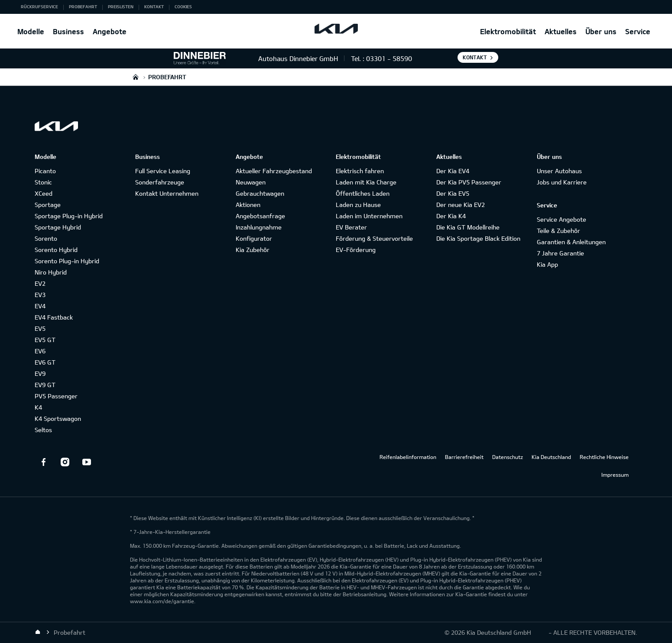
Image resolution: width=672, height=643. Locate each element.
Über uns (601, 31)
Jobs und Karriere (562, 182)
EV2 (40, 283)
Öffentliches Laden (363, 193)
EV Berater (351, 227)
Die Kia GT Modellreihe (468, 227)
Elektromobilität (508, 31)
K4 (38, 407)
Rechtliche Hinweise (604, 457)
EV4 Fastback (54, 317)
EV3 (40, 295)
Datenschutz (508, 457)
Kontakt (475, 57)
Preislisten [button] (121, 6)
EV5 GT (45, 340)
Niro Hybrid (51, 272)
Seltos (43, 430)
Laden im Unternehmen (369, 216)
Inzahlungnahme (259, 227)
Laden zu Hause (358, 205)
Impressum (615, 475)
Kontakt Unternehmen (167, 193)
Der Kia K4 (451, 216)
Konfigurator (254, 238)
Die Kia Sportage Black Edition (478, 238)
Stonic (43, 182)
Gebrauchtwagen (260, 193)
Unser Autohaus (559, 171)
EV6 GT (45, 362)
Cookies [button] (183, 6)
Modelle (31, 31)
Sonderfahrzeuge (160, 182)
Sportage (48, 205)
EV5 (40, 328)
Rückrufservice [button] (39, 6)
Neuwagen (251, 182)
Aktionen (248, 205)
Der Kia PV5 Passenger (469, 182)
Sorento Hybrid (56, 250)
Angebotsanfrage (260, 216)
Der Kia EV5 (453, 193)
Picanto (45, 171)
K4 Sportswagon (58, 418)
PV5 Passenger (56, 396)
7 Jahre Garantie (560, 253)
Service (638, 31)
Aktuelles (561, 31)
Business (68, 31)
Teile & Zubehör (558, 231)
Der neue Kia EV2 (461, 205)
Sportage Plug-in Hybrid (69, 216)
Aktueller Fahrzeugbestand (274, 171)
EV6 (40, 351)
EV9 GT (45, 385)
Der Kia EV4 (453, 171)
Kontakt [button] (154, 6)
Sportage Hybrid (58, 227)
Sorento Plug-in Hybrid (67, 261)
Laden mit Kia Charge (366, 182)
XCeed (44, 193)
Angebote (110, 31)
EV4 (40, 306)
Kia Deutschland (551, 457)
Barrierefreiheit (464, 457)
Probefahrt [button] (83, 6)
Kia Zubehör (253, 250)
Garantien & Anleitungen (571, 242)
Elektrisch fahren (360, 171)
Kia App (547, 264)
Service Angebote (562, 219)
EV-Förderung (356, 250)
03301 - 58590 (389, 58)
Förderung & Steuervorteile (374, 238)
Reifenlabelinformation (408, 457)
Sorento (46, 238)
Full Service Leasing (163, 171)
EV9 (40, 373)
